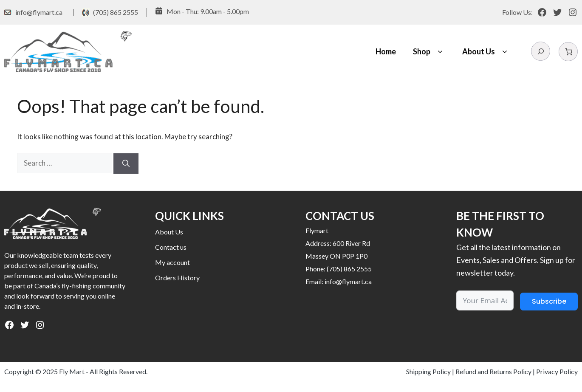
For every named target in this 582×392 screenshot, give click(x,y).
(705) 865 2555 (116, 12)
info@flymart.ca (39, 12)
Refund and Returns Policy (493, 371)
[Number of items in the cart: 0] (568, 52)
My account (172, 262)
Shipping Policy (428, 371)
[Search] (126, 164)
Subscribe (549, 301)
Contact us (171, 247)
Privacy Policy (557, 371)
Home (386, 51)
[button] (440, 52)
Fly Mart (72, 371)
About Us (486, 52)
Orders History (177, 278)
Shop (429, 52)
